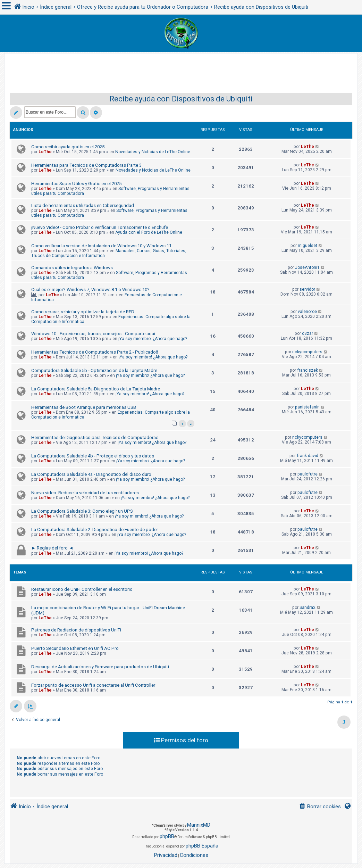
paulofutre (308, 474)
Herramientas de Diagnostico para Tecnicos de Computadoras (95, 437)
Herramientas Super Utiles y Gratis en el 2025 (76, 184)
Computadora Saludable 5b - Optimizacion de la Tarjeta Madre (94, 370)
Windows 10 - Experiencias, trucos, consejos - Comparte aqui (93, 334)
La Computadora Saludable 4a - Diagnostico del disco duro (91, 474)
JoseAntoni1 (307, 267)
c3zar (308, 333)
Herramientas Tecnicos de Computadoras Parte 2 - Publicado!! (95, 352)
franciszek (308, 370)
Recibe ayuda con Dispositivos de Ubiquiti (181, 99)
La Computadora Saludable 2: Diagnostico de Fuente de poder (95, 530)
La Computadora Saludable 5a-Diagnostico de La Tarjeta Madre (96, 389)
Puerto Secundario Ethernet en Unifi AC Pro (75, 648)
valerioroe (307, 312)
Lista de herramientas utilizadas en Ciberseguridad (83, 205)
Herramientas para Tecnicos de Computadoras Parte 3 (86, 165)
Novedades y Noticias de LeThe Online (153, 152)
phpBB (167, 836)
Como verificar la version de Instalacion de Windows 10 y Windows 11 (101, 246)
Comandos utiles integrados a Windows (72, 268)
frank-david (308, 456)
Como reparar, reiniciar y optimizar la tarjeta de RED (83, 312)
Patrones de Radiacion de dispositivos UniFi (76, 630)
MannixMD (199, 825)
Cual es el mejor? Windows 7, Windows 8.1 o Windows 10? (90, 290)
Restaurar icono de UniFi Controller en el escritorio (82, 589)
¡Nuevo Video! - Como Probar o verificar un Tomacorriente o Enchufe (100, 227)
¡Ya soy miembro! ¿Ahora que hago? (153, 339)
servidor (307, 289)
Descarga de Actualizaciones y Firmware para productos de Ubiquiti (100, 667)
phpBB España (202, 846)
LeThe (45, 152)
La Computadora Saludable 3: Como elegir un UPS (82, 511)
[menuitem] (320, 807)
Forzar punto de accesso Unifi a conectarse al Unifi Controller (93, 685)
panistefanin (307, 407)
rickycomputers (307, 352)
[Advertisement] (181, 69)
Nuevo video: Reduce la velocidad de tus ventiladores (85, 493)
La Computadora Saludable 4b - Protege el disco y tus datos (93, 456)
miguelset (308, 246)
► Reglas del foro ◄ (52, 548)
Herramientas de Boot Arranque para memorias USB (84, 407)
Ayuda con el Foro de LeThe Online (149, 232)
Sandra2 (308, 607)
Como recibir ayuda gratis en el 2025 (68, 147)
